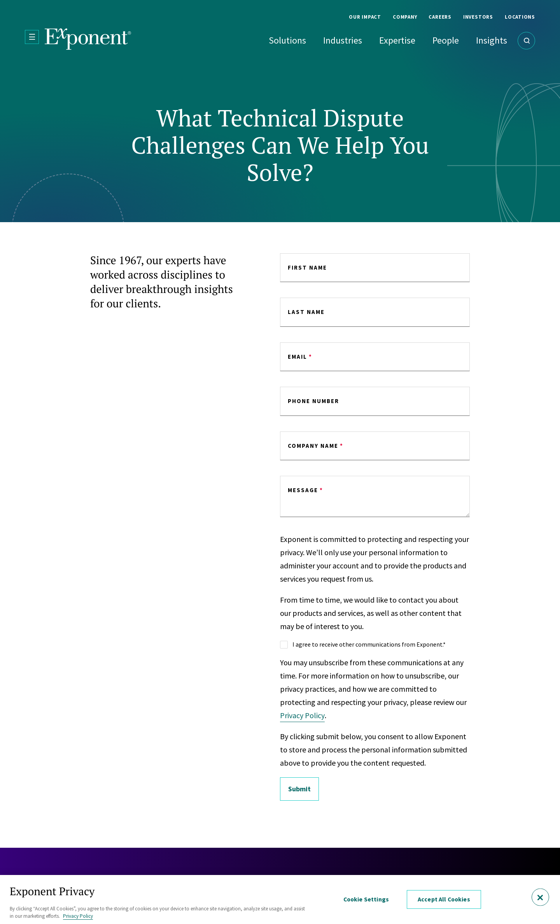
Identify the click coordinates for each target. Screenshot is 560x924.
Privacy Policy (302, 715)
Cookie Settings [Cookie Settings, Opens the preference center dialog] (366, 899)
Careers (440, 17)
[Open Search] (526, 41)
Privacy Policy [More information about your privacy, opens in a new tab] (78, 916)
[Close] (540, 897)
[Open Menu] (32, 37)
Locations (520, 17)
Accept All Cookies (444, 899)
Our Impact (365, 17)
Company (405, 17)
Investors (478, 17)
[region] (280, 899)
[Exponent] (88, 39)
